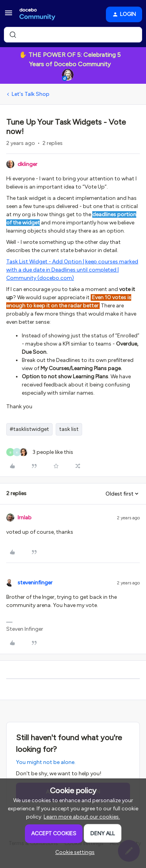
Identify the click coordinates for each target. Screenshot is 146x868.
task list (69, 429)
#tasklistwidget (29, 429)
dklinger (27, 164)
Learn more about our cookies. (82, 817)
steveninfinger (35, 583)
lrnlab (25, 518)
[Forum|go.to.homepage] (37, 14)
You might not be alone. (46, 762)
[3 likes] (40, 452)
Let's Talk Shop (31, 94)
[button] (9, 16)
